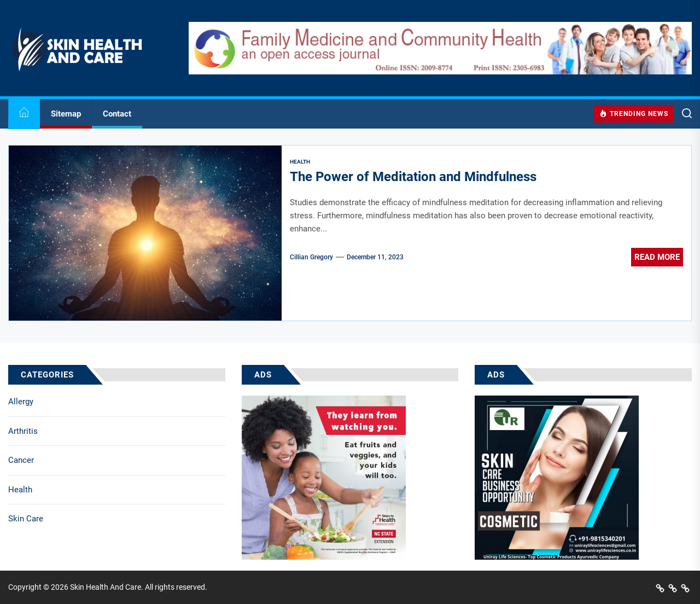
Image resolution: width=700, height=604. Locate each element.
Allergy (21, 402)
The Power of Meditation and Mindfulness (413, 177)
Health (20, 490)
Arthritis (23, 431)
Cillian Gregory (311, 257)
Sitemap (66, 114)
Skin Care (26, 519)
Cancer (21, 460)
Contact (117, 114)
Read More (657, 257)
